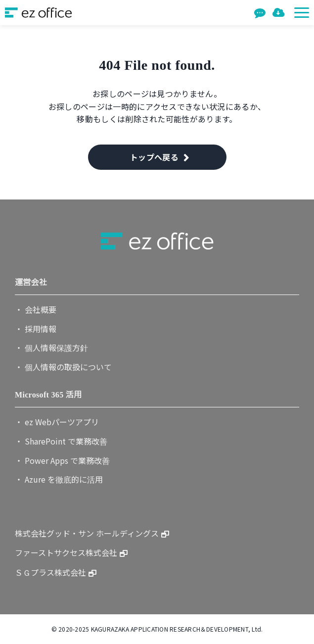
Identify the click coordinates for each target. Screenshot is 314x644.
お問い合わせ (261, 13)
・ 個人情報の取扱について (63, 367)
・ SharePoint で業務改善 (61, 441)
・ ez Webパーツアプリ (57, 422)
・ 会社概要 (36, 309)
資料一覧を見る (280, 13)
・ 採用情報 (36, 329)
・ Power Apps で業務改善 (62, 460)
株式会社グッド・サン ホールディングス (87, 533)
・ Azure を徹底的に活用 (59, 479)
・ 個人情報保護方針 (51, 347)
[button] (302, 13)
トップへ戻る (154, 157)
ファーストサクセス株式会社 (66, 552)
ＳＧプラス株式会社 (50, 572)
